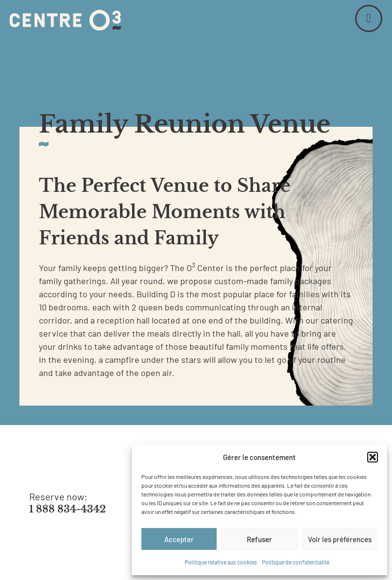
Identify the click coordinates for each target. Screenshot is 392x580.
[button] (373, 457)
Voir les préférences (340, 539)
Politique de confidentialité (296, 562)
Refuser (259, 539)
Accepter (179, 539)
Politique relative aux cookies (221, 562)
